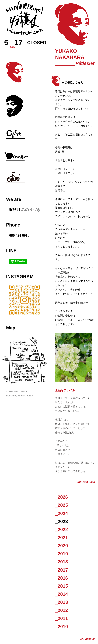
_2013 (61, 602)
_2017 (61, 570)
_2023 (61, 521)
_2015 (61, 586)
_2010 (61, 627)
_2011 (61, 618)
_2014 (61, 594)
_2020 (61, 546)
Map (11, 328)
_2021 (61, 538)
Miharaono (25, 396)
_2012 (61, 610)
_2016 (61, 578)
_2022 (61, 530)
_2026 (61, 497)
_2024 (61, 513)
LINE (11, 251)
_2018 (61, 562)
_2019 (61, 554)
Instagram (20, 277)
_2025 (61, 505)
